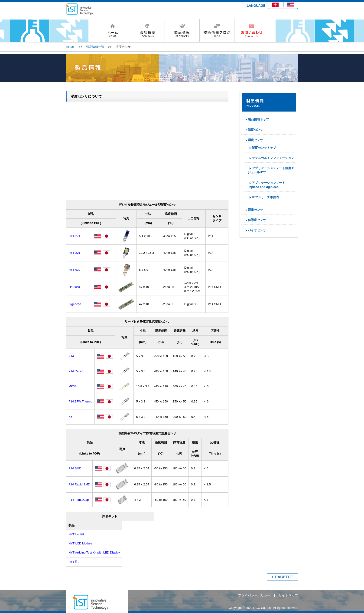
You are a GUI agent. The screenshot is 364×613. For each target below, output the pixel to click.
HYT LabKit (76, 534)
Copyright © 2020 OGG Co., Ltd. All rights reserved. (263, 608)
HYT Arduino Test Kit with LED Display (94, 552)
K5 (70, 417)
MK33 (72, 386)
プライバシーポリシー (254, 595)
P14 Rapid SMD (79, 484)
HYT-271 (74, 236)
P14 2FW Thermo (80, 401)
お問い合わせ (252, 31)
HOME (112, 31)
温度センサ (255, 130)
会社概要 (147, 31)
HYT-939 (74, 270)
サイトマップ (288, 595)
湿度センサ (255, 140)
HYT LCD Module (80, 543)
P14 (71, 356)
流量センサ (255, 210)
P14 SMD (75, 468)
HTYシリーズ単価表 (265, 197)
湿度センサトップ (264, 148)
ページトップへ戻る (283, 577)
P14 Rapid (76, 371)
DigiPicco (75, 304)
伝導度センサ (257, 220)
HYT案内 (75, 562)
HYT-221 (74, 253)
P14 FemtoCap (79, 500)
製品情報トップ (258, 119)
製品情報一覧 (95, 47)
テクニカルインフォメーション (273, 158)
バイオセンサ (257, 230)
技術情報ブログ (217, 31)
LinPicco (74, 287)
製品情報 (182, 31)
